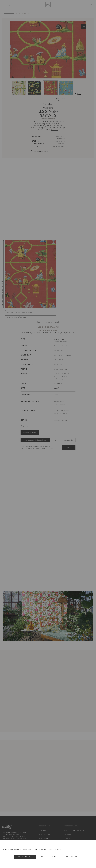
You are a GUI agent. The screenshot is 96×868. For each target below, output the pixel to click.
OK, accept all (25, 857)
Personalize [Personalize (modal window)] (71, 857)
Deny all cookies (48, 857)
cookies (17, 849)
